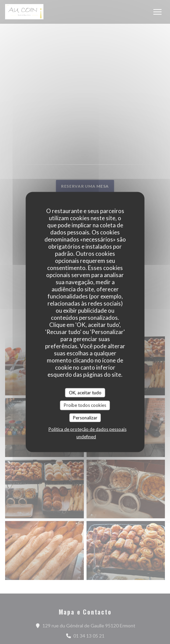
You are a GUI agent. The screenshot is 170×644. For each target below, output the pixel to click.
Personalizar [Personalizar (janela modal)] (85, 417)
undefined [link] (86, 437)
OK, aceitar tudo (85, 392)
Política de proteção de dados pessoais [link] (88, 429)
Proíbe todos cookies (85, 405)
